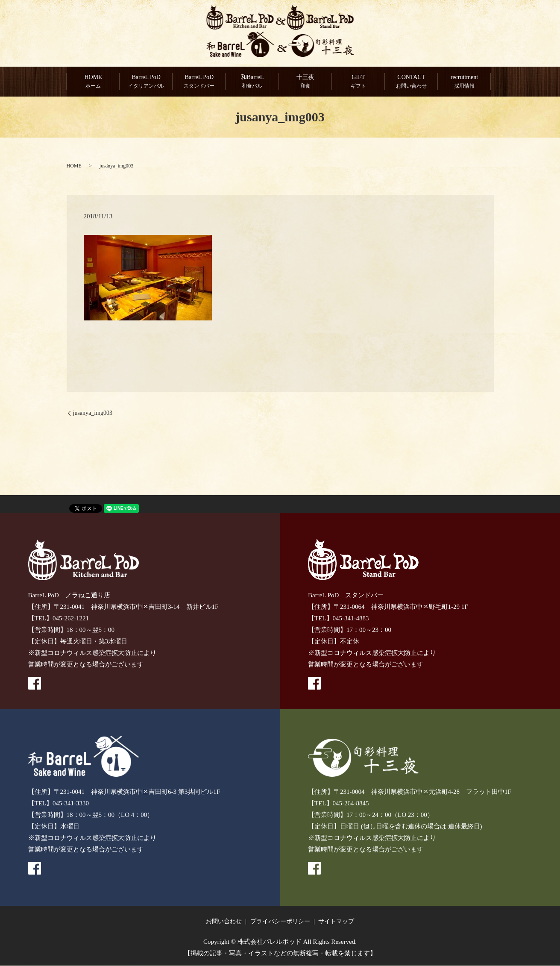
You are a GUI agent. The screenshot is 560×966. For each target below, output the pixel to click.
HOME (93, 82)
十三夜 (305, 82)
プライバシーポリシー (280, 922)
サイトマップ (336, 922)
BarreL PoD (146, 82)
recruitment (464, 82)
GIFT (358, 82)
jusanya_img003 (93, 413)
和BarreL (252, 82)
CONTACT (411, 82)
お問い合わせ (224, 922)
